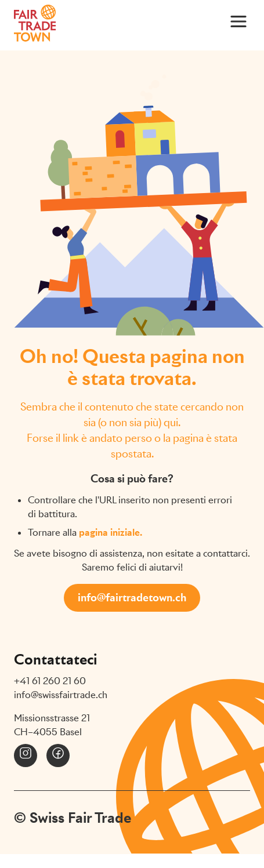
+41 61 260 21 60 (50, 681)
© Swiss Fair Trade (73, 818)
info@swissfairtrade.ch (61, 695)
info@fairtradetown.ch (132, 598)
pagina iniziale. (111, 533)
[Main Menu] (238, 21)
